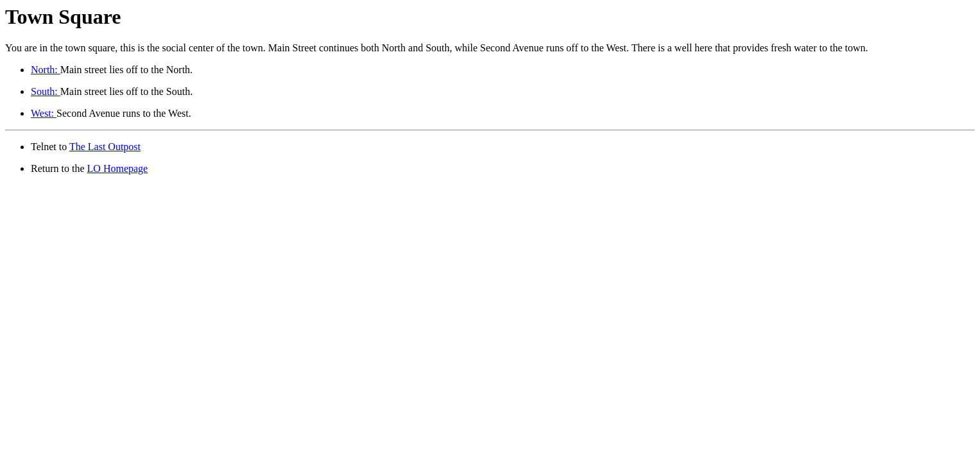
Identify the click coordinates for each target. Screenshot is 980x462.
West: (44, 113)
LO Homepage (118, 168)
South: (46, 91)
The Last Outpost (105, 147)
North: (46, 70)
